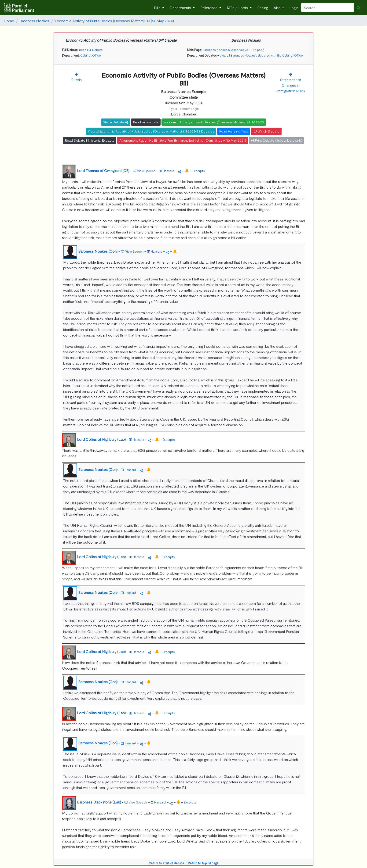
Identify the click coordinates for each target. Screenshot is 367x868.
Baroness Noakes (34, 21)
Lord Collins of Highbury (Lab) (101, 439)
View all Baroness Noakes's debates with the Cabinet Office (261, 55)
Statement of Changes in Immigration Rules (291, 85)
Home (9, 21)
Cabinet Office (91, 55)
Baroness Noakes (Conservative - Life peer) (233, 50)
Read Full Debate (91, 50)
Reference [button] (209, 7)
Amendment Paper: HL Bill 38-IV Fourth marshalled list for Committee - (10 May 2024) (183, 140)
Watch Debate (266, 131)
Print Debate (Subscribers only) (277, 140)
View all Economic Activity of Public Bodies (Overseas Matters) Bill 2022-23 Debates (151, 131)
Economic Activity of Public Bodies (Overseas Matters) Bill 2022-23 (214, 122)
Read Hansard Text (234, 131)
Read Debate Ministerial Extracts (90, 140)
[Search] (327, 7)
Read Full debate (146, 122)
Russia (77, 79)
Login (294, 7)
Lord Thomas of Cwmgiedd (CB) (103, 170)
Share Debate (116, 122)
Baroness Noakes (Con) (98, 251)
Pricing (263, 7)
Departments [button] (181, 7)
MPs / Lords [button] (238, 7)
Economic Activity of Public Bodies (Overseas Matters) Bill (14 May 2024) (114, 21)
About (279, 7)
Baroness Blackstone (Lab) (99, 802)
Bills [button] (158, 7)
